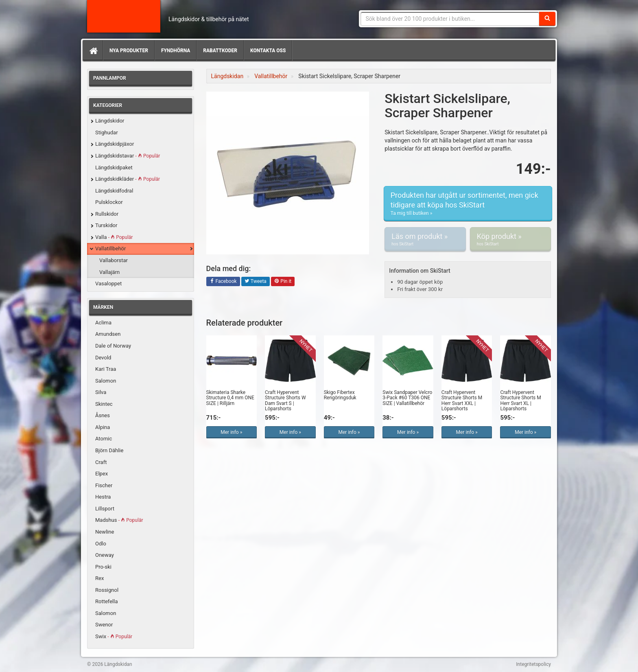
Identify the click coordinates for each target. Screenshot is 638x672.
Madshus (119, 520)
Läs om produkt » (425, 239)
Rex (99, 578)
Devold (103, 358)
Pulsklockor (109, 202)
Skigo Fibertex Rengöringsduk (340, 395)
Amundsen (108, 334)
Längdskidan (124, 16)
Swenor (104, 625)
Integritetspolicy (533, 664)
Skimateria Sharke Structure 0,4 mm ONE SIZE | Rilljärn (230, 398)
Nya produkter (129, 50)
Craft (101, 462)
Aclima (103, 323)
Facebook (223, 282)
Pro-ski (103, 567)
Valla (114, 237)
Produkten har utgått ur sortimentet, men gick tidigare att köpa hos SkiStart (468, 204)
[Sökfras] (450, 19)
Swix (114, 636)
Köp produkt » (510, 239)
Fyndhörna (176, 50)
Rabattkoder (220, 50)
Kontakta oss (268, 50)
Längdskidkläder (128, 179)
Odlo (101, 544)
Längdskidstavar (128, 156)
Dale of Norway (113, 346)
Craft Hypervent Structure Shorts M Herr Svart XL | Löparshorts (520, 401)
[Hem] (93, 50)
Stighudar (107, 132)
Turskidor (106, 225)
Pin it (283, 282)
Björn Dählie (109, 450)
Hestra (103, 497)
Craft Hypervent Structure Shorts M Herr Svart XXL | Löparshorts (462, 401)
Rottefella (106, 601)
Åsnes (103, 415)
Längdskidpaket (114, 167)
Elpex (102, 474)
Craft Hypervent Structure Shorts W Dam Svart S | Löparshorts (285, 401)
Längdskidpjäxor (115, 144)
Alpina (103, 427)
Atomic (104, 439)
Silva (101, 392)
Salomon (106, 381)
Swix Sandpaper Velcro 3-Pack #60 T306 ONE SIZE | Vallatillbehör (407, 398)
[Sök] (547, 19)
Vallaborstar (114, 260)
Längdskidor (110, 121)
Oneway (105, 555)
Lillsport (105, 509)
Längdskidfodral (114, 191)
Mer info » (231, 432)
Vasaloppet (108, 283)
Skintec (104, 404)
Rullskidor (107, 214)
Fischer (104, 485)
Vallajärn (109, 272)
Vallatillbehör (110, 248)
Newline (105, 532)
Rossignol (107, 590)
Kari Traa (106, 369)
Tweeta (256, 282)
